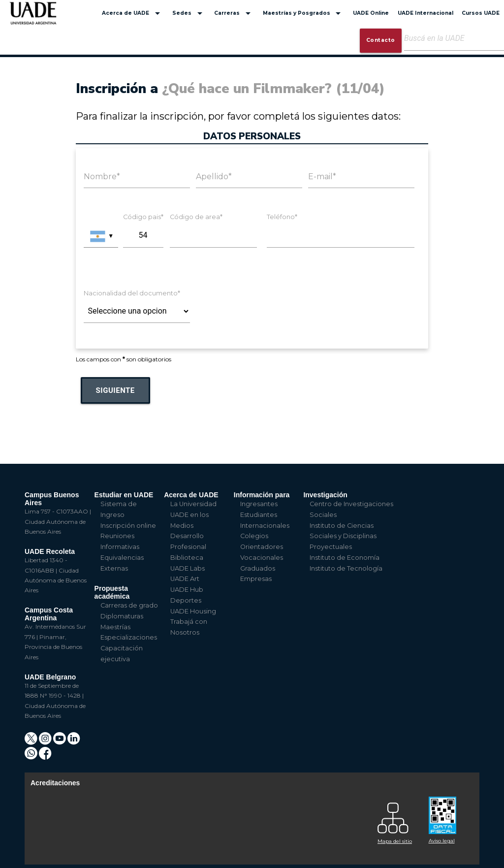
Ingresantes (259, 504)
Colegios (254, 536)
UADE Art (185, 579)
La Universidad (193, 504)
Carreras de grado (129, 605)
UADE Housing (193, 611)
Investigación (325, 495)
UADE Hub (187, 590)
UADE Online (371, 13)
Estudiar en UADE (124, 495)
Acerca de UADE (133, 13)
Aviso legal (442, 841)
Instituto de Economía (345, 558)
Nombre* (102, 177)
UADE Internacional (425, 13)
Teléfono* (282, 217)
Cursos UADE (481, 13)
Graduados (258, 568)
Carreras (234, 13)
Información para (262, 495)
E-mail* (322, 177)
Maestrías (115, 627)
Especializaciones (129, 637)
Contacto (381, 40)
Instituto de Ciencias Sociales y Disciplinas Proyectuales (343, 536)
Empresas (256, 579)
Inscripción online (128, 526)
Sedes (189, 13)
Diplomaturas (122, 616)
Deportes (186, 600)
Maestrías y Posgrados (304, 13)
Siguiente (115, 390)
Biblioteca (187, 558)
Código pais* (143, 217)
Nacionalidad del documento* (132, 293)
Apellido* (214, 177)
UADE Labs (188, 568)
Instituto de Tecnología (346, 568)
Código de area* (196, 217)
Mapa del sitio (395, 841)
